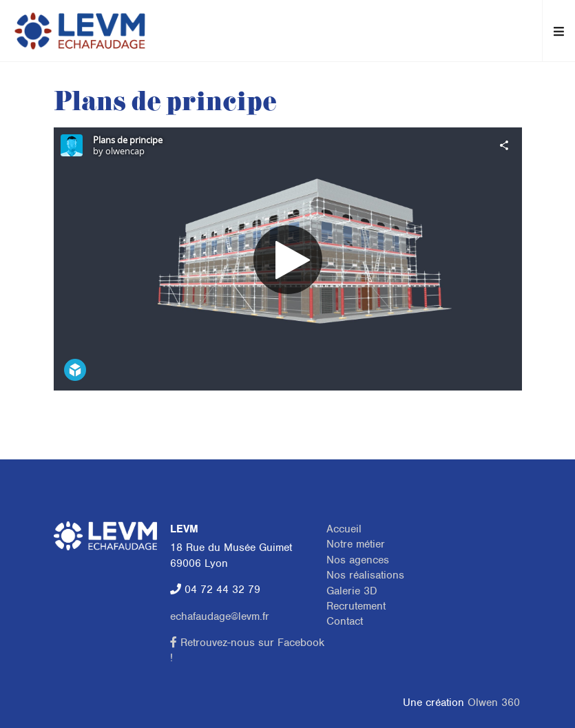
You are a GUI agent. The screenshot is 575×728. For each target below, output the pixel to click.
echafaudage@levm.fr (220, 616)
